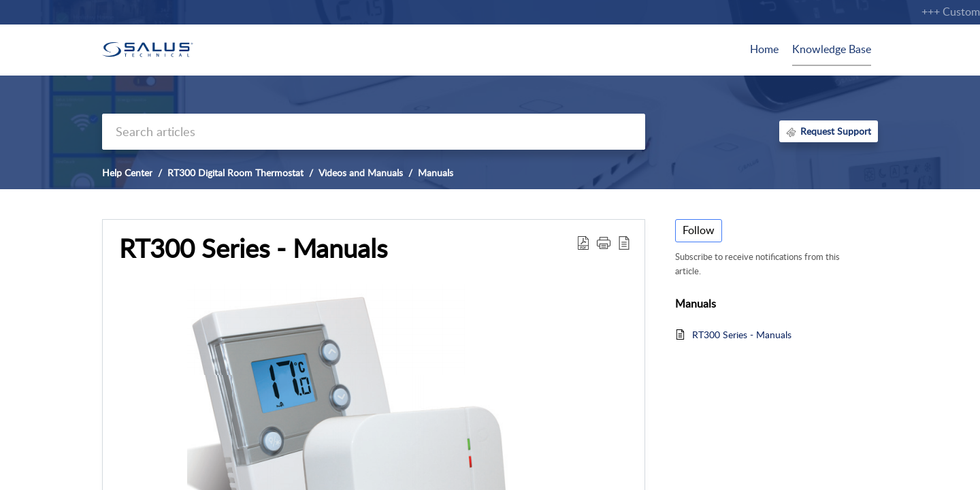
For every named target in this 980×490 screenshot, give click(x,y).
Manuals (436, 173)
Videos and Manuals (361, 173)
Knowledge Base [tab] (832, 49)
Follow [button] (699, 230)
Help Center (127, 173)
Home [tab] (764, 49)
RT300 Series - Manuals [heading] (253, 248)
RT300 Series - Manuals (742, 334)
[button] (583, 242)
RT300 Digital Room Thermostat (235, 173)
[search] (374, 132)
